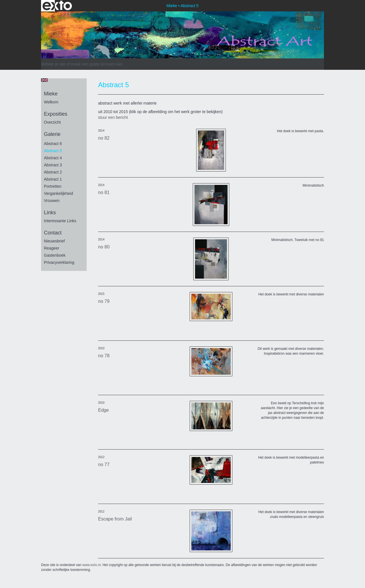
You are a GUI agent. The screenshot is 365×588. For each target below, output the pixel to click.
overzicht (52, 122)
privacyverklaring (59, 262)
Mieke (172, 6)
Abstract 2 (53, 172)
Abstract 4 (53, 158)
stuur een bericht (113, 117)
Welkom (51, 102)
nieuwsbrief (54, 241)
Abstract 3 (53, 165)
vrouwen (52, 201)
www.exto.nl (92, 565)
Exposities (56, 114)
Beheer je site (53, 64)
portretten (53, 186)
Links (50, 213)
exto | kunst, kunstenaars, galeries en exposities (57, 6)
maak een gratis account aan (97, 64)
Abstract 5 (53, 151)
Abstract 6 (53, 144)
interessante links (60, 221)
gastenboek (55, 255)
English (44, 80)
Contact (53, 233)
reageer (52, 248)
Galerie (52, 134)
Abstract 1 (53, 179)
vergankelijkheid (58, 193)
